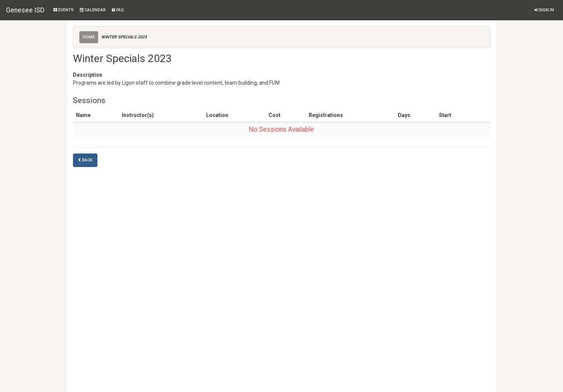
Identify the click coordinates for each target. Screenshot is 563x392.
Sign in (544, 10)
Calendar (93, 10)
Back (85, 160)
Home (89, 37)
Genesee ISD (25, 10)
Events (64, 10)
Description (88, 75)
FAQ (118, 10)
